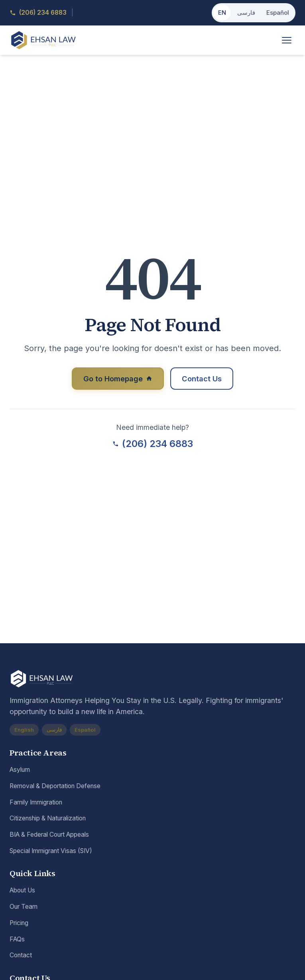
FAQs (17, 940)
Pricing (19, 923)
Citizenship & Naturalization (48, 819)
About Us (22, 891)
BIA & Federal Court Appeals (49, 835)
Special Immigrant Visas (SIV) (51, 851)
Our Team (24, 907)
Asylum (20, 770)
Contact (21, 956)
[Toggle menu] (287, 41)
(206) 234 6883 (153, 445)
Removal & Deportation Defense (55, 786)
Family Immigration (36, 803)
